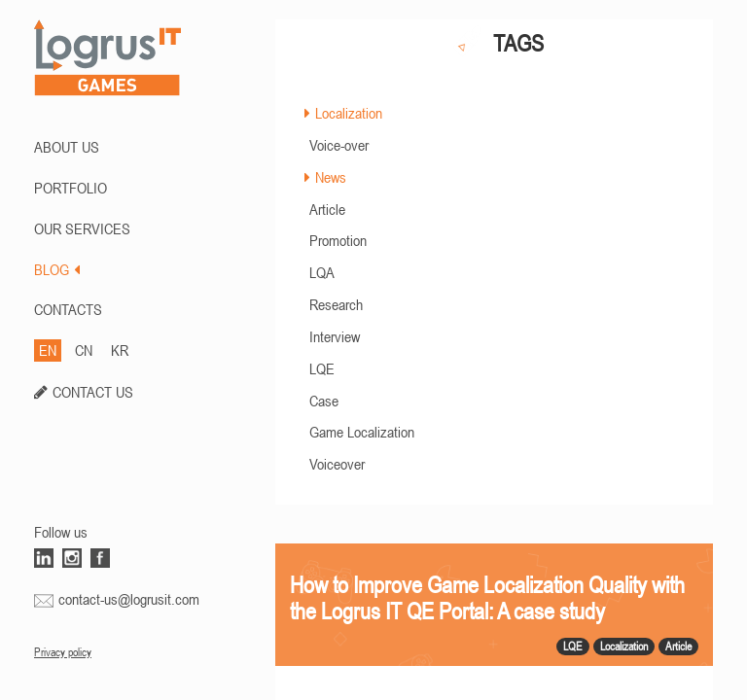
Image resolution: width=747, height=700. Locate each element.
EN (48, 350)
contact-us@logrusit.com (129, 599)
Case (324, 401)
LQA (322, 272)
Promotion (338, 240)
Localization (349, 113)
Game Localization (362, 432)
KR (120, 350)
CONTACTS (68, 309)
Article (327, 209)
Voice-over (339, 145)
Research (336, 304)
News (331, 177)
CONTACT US (93, 392)
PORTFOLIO (71, 188)
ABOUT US (67, 147)
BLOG (57, 269)
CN (84, 350)
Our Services (82, 228)
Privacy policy (63, 652)
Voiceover (337, 464)
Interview (335, 336)
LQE (322, 368)
